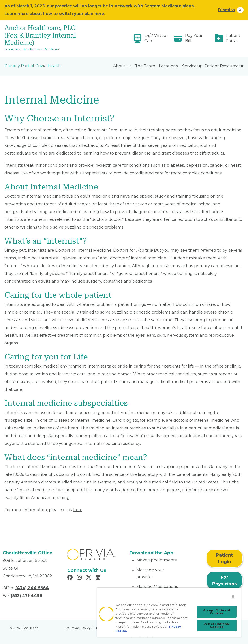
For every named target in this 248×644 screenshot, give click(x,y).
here (99, 14)
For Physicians (224, 580)
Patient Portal (233, 38)
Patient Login (224, 558)
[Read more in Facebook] (71, 578)
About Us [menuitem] (122, 66)
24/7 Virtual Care (156, 38)
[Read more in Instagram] (80, 578)
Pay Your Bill (194, 38)
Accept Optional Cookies (217, 612)
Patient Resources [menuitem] (222, 66)
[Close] (233, 597)
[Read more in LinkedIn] (99, 578)
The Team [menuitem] (145, 66)
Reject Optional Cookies (217, 625)
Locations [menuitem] (168, 66)
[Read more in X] (89, 578)
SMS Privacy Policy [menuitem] (77, 628)
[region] (169, 612)
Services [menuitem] (190, 66)
